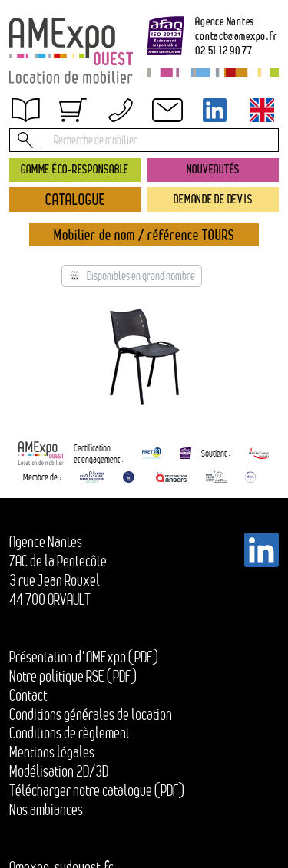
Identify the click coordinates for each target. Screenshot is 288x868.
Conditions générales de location (91, 715)
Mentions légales (52, 752)
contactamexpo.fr (236, 36)
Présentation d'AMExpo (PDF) (84, 657)
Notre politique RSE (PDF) (73, 676)
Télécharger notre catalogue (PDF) (97, 790)
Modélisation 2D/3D (59, 771)
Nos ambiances (46, 810)
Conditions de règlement (70, 733)
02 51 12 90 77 (224, 50)
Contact (28, 695)
